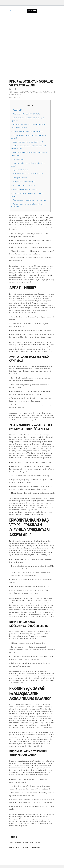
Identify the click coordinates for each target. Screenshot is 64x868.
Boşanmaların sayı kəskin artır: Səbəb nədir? (28, 142)
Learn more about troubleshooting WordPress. (25, 847)
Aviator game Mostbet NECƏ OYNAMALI (27, 114)
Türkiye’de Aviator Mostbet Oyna (24, 182)
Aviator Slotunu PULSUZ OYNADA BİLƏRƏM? (28, 174)
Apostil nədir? (18, 110)
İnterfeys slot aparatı (20, 178)
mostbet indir (45, 676)
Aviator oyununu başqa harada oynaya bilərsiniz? (30, 200)
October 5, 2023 (15, 98)
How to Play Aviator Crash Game (24, 186)
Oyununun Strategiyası (21, 170)
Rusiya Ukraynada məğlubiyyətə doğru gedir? (28, 131)
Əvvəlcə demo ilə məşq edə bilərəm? (25, 189)
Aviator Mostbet (18, 159)
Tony (13, 89)
